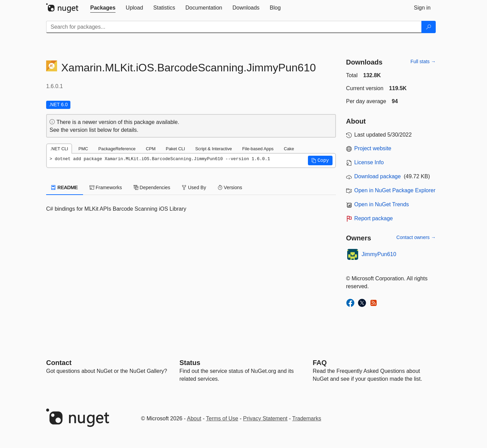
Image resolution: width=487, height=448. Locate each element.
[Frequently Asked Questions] (320, 363)
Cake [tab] (289, 149)
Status (190, 363)
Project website (373, 148)
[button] (320, 160)
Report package (374, 218)
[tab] (103, 8)
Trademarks (307, 418)
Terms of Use (222, 418)
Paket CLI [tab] (175, 149)
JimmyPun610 (379, 254)
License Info (369, 162)
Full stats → (423, 61)
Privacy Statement (265, 418)
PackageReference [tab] (117, 149)
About (194, 418)
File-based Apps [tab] (258, 149)
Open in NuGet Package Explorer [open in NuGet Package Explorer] (395, 190)
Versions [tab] (230, 187)
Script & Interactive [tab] (213, 149)
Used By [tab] (194, 187)
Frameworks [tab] (106, 187)
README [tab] (65, 187)
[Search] (429, 27)
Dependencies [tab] (152, 187)
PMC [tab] (83, 149)
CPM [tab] (151, 149)
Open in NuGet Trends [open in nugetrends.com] (382, 204)
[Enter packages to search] (234, 27)
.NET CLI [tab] (59, 149)
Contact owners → (416, 237)
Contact (59, 363)
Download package (378, 176)
